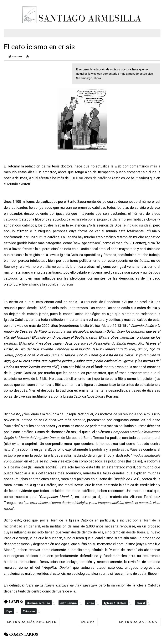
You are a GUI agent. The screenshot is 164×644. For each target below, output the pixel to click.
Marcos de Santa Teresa (85, 438)
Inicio (87, 622)
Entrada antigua (138, 622)
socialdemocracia (59, 284)
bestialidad (19, 467)
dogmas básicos (25, 556)
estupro (10, 455)
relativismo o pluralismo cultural (43, 267)
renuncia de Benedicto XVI (105, 302)
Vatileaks (12, 426)
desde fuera (136, 532)
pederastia (120, 449)
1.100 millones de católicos (91, 178)
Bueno (9, 267)
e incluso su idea (137, 225)
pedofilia (99, 449)
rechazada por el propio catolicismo (98, 219)
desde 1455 (36, 308)
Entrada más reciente (31, 622)
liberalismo (31, 284)
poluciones (117, 461)
